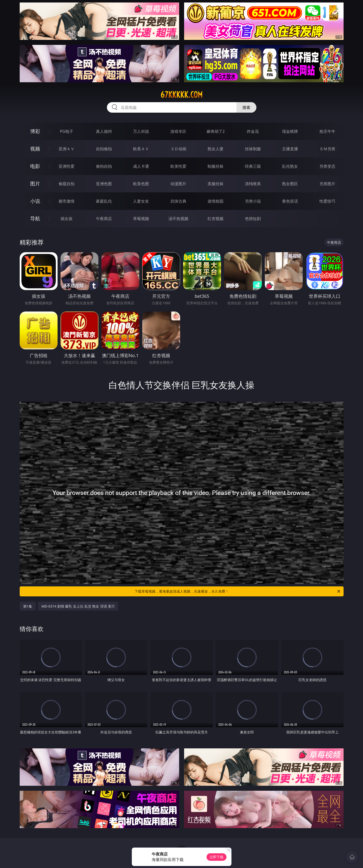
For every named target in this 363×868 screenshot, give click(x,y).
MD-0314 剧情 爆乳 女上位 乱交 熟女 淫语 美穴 (78, 606)
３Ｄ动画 (178, 149)
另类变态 (327, 166)
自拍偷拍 (104, 149)
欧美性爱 (178, 166)
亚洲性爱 (67, 166)
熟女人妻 (216, 149)
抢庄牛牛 (327, 131)
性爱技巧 (327, 201)
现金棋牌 (290, 131)
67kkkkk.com (181, 95)
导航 (35, 218)
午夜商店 (104, 219)
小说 (35, 201)
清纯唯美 (253, 184)
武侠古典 (178, 201)
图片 (35, 184)
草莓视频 (141, 219)
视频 (35, 149)
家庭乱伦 (104, 201)
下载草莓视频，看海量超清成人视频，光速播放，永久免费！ (238, 591)
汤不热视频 (178, 219)
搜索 (246, 107)
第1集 (28, 606)
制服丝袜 (216, 166)
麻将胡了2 (216, 131)
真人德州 (104, 131)
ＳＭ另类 (327, 149)
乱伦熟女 (290, 166)
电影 (35, 166)
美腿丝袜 (216, 184)
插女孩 (67, 219)
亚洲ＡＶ (67, 149)
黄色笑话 (290, 201)
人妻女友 (141, 201)
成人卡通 (141, 166)
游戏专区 (178, 131)
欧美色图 (141, 184)
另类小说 (253, 201)
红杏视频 (216, 219)
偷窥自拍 (67, 184)
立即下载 (217, 857)
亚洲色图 (104, 184)
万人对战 (141, 131)
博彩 (35, 131)
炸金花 (253, 131)
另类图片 (327, 184)
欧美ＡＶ (141, 149)
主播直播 (290, 149)
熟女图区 (290, 184)
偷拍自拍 (104, 166)
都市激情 (67, 201)
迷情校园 (216, 201)
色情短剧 (253, 219)
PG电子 (67, 131)
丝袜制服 (253, 149)
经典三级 (253, 166)
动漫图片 (178, 184)
